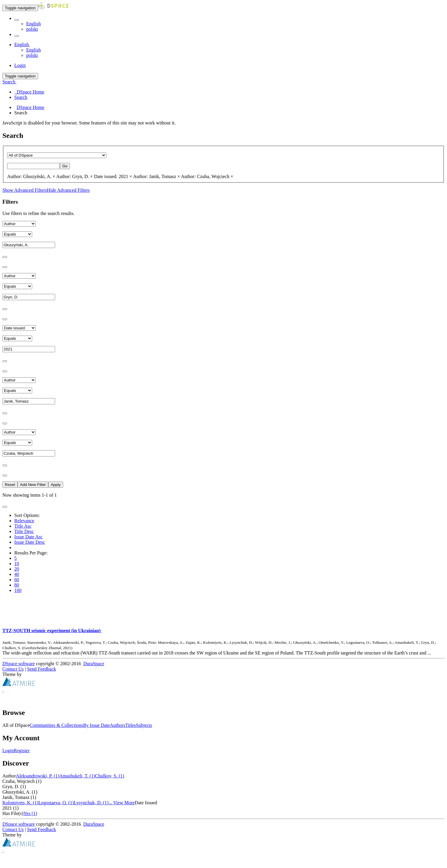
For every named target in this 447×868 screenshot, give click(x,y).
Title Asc (23, 526)
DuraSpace (94, 664)
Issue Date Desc (30, 542)
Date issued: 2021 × (113, 176)
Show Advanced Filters (25, 190)
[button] (17, 20)
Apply (56, 485)
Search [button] (10, 82)
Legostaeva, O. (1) (56, 803)
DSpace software (19, 664)
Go (65, 166)
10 (17, 564)
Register (22, 751)
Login (8, 751)
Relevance (24, 521)
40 (17, 574)
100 (18, 590)
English (34, 24)
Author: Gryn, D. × (75, 176)
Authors (118, 725)
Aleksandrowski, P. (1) (38, 776)
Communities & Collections (57, 725)
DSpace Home (31, 107)
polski (32, 29)
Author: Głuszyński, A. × (31, 176)
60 (17, 580)
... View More (122, 803)
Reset (10, 485)
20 (17, 569)
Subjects (144, 725)
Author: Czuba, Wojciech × (207, 176)
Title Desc (24, 531)
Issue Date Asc (28, 537)
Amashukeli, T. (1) (77, 776)
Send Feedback (42, 669)
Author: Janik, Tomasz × (157, 176)
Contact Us (13, 669)
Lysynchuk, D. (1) (91, 803)
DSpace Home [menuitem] (29, 92)
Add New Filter (33, 485)
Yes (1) (30, 813)
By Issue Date (96, 725)
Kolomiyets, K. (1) (20, 803)
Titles (130, 725)
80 (17, 585)
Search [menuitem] (21, 97)
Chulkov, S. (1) (110, 776)
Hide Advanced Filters (68, 190)
